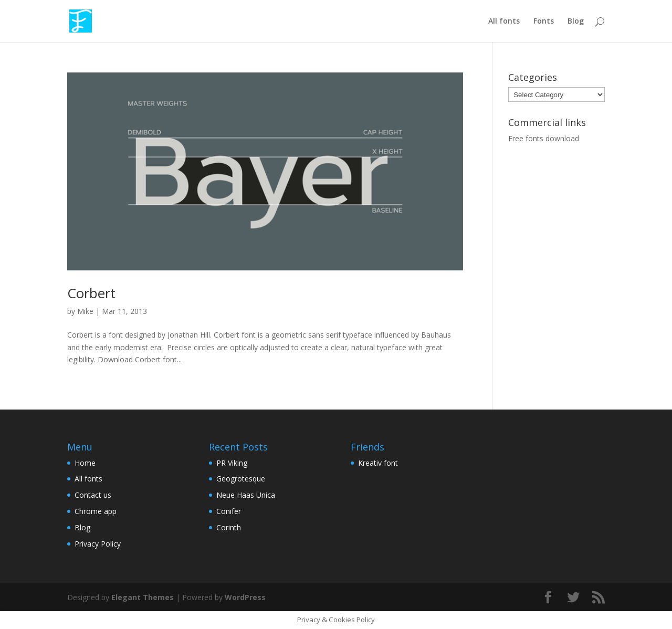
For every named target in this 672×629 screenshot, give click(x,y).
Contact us (93, 495)
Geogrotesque (241, 479)
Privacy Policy (98, 544)
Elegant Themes (143, 597)
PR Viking (232, 463)
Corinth (229, 527)
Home (85, 463)
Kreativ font (378, 463)
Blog (576, 22)
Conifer (229, 511)
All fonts (504, 22)
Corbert (91, 293)
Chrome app (96, 511)
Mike (85, 311)
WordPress (245, 597)
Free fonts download (544, 138)
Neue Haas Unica (246, 495)
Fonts (544, 22)
